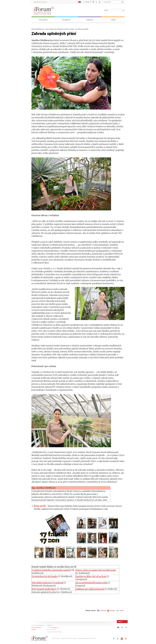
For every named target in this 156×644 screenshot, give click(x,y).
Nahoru (120, 622)
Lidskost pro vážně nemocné (90, 589)
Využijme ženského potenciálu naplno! (51, 570)
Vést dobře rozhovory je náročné (48, 583)
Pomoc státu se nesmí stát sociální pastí (96, 570)
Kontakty (34, 630)
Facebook (102, 611)
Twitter (120, 611)
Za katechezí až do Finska (45, 576)
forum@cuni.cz (55, 628)
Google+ (111, 611)
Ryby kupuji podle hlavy (44, 589)
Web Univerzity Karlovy (40, 2)
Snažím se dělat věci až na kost (91, 576)
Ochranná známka (36, 628)
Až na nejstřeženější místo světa (92, 583)
